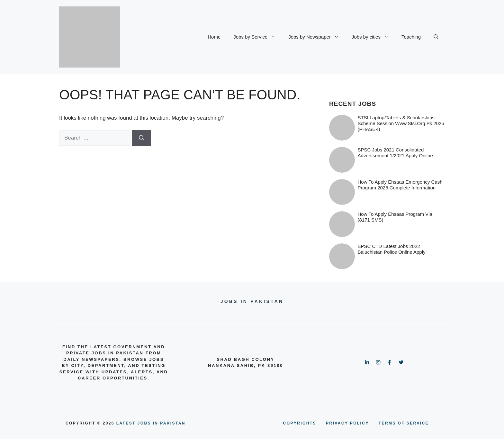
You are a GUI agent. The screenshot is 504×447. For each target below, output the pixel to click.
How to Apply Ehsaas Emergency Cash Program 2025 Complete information (400, 185)
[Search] (142, 138)
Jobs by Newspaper (317, 37)
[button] (436, 37)
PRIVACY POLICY (347, 423)
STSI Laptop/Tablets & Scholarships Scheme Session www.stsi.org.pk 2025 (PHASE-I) (401, 123)
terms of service (404, 423)
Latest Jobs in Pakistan (151, 423)
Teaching (411, 37)
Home (214, 37)
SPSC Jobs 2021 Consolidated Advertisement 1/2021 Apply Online (395, 153)
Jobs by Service (258, 37)
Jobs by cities (373, 37)
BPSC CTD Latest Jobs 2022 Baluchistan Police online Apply (392, 249)
